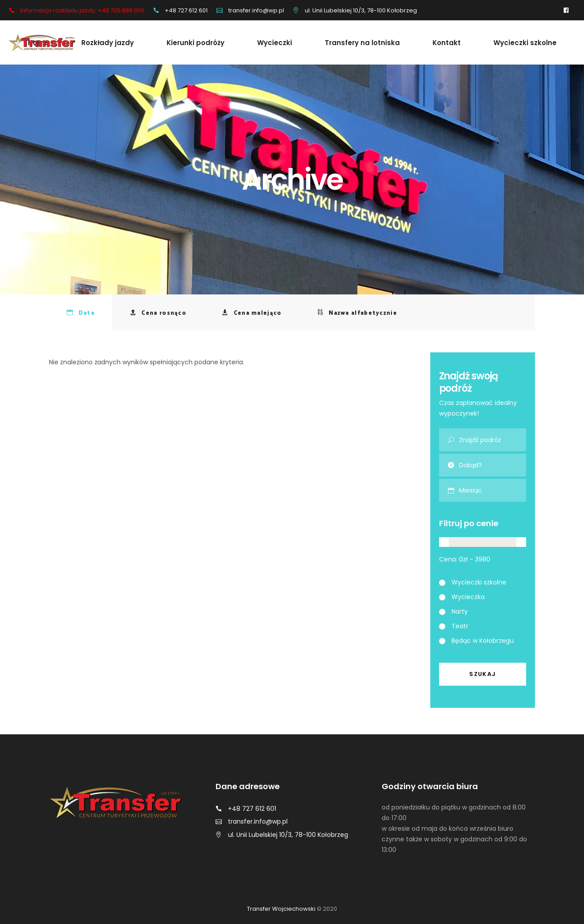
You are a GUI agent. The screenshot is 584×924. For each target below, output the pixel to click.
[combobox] (493, 490)
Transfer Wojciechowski (281, 909)
